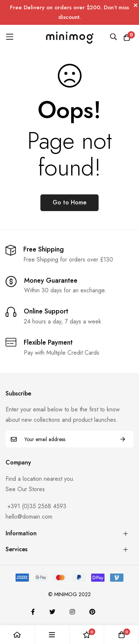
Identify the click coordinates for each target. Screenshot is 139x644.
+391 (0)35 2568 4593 (36, 506)
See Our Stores (25, 489)
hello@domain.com (29, 517)
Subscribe (123, 439)
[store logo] (69, 37)
